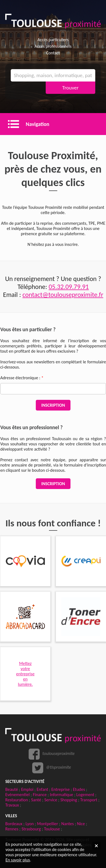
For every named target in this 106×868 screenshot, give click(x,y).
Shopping (69, 800)
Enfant (42, 789)
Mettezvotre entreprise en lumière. (25, 674)
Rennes (12, 829)
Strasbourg (31, 829)
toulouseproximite (59, 753)
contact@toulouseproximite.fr (63, 295)
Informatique (62, 795)
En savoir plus (18, 860)
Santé (36, 800)
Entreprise (61, 789)
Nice (81, 824)
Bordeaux (14, 824)
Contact (53, 53)
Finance (40, 795)
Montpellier (47, 824)
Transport (89, 800)
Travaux (12, 805)
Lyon (30, 824)
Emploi (27, 789)
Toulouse (52, 829)
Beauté (12, 789)
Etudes (79, 789)
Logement (85, 795)
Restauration (17, 800)
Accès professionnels (53, 46)
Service (51, 800)
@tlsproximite (59, 767)
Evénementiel (17, 795)
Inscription (53, 405)
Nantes (67, 824)
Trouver (70, 88)
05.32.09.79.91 (69, 287)
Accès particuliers (53, 40)
